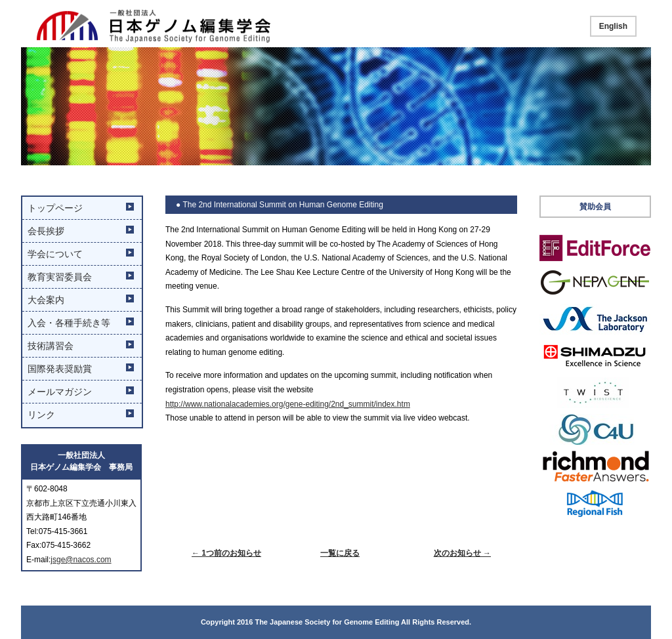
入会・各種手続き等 (69, 323)
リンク (41, 415)
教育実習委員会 (60, 277)
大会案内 (46, 300)
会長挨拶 (46, 231)
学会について (55, 254)
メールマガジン (60, 392)
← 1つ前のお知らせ (226, 553)
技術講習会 (51, 346)
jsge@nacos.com (81, 560)
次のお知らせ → (462, 553)
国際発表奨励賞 (60, 369)
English (613, 26)
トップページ (55, 208)
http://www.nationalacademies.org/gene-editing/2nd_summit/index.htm (288, 404)
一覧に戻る (340, 553)
